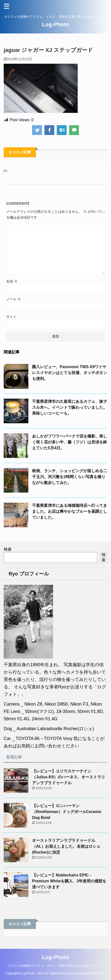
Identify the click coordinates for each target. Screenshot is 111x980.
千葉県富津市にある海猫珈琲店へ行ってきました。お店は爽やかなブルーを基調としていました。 (70, 511)
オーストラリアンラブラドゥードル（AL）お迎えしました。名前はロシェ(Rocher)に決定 (66, 846)
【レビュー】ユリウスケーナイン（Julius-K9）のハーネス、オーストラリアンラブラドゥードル (69, 777)
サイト (11, 317)
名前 (12, 281)
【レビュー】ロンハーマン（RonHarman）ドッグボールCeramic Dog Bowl (67, 812)
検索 (8, 549)
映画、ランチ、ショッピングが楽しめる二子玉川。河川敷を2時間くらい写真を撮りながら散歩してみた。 (70, 477)
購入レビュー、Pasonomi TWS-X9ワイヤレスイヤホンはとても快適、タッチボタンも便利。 (70, 373)
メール (14, 299)
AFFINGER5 (97, 973)
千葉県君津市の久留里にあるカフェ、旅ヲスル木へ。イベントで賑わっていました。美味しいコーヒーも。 (70, 407)
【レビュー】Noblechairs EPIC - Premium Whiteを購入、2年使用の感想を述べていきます (69, 881)
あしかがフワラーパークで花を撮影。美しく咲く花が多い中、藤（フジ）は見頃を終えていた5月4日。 (70, 442)
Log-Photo (55, 24)
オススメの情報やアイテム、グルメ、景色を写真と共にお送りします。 (55, 966)
